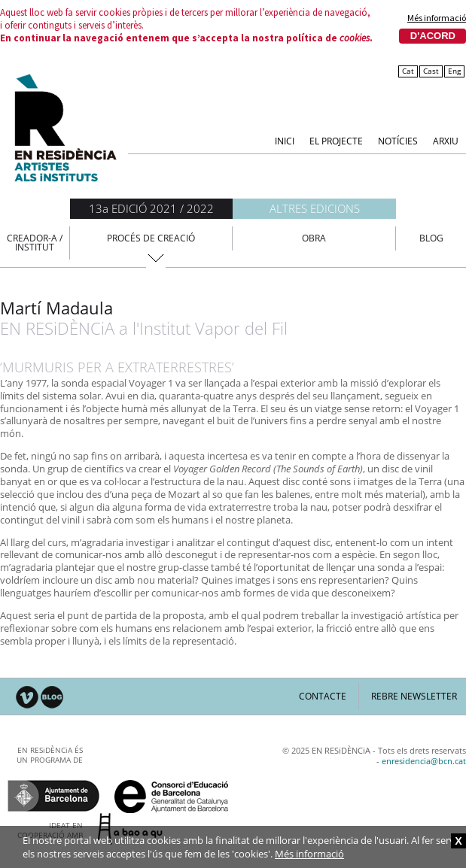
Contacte (323, 696)
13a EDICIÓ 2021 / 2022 (151, 208)
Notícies (398, 140)
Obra (314, 238)
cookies (355, 38)
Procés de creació (151, 238)
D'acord (433, 36)
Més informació (437, 18)
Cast (431, 71)
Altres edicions (315, 208)
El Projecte (336, 140)
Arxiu (446, 140)
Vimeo (27, 698)
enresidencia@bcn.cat (424, 761)
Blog (431, 238)
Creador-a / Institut (35, 243)
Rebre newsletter (414, 696)
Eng (454, 71)
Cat (408, 71)
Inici (285, 140)
